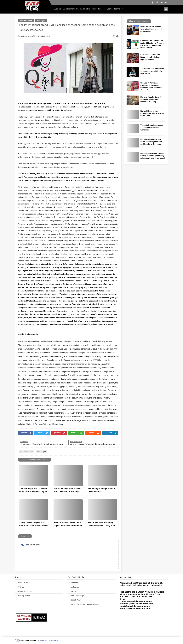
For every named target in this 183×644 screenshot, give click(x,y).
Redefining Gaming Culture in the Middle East (102, 490)
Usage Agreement (26, 591)
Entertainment (69, 9)
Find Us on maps (78, 596)
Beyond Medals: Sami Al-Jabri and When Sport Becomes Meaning (151, 99)
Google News (76, 600)
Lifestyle (87, 9)
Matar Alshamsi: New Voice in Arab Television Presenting (67, 490)
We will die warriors (50, 640)
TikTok (73, 591)
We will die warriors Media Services (85, 604)
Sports (110, 9)
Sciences (102, 9)
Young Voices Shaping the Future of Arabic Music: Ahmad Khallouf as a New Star (34, 524)
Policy (94, 9)
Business (58, 9)
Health (79, 9)
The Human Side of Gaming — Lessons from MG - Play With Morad (102, 524)
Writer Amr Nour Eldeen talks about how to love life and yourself (152, 29)
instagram (75, 587)
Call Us (21, 587)
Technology (119, 9)
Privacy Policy (24, 596)
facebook (74, 583)
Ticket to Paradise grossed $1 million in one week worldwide (152, 127)
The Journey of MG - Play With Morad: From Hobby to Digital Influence (33, 490)
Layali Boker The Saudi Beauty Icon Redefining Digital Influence (151, 57)
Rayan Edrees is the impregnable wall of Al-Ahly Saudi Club (152, 113)
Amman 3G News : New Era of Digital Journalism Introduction (68, 524)
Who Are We (23, 583)
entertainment (26, 21)
